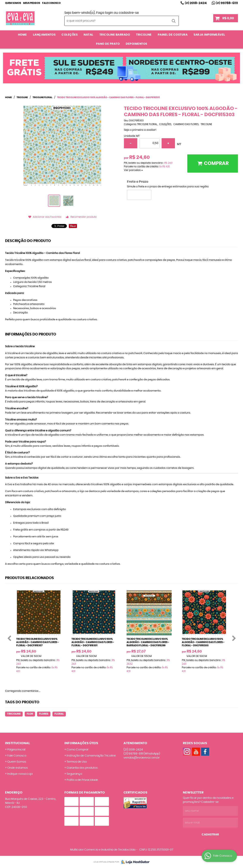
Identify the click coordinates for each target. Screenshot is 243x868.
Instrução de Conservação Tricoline (91, 756)
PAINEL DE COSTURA (173, 35)
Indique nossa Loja (20, 774)
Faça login (105, 13)
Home (22, 35)
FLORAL (59, 714)
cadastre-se (129, 13)
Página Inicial (16, 750)
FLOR (30, 714)
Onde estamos (18, 768)
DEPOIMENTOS (136, 44)
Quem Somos (13, 3)
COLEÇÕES (70, 35)
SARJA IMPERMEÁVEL (209, 35)
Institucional (18, 743)
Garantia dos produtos (82, 768)
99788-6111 (227, 3)
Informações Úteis (81, 743)
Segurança (74, 774)
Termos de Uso (77, 762)
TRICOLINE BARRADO (115, 35)
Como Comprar (78, 750)
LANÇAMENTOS (44, 35)
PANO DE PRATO (108, 44)
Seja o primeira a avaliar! (140, 130)
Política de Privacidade (82, 780)
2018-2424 (196, 3)
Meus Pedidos (32, 3)
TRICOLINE (144, 35)
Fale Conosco (51, 3)
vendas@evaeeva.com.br (142, 758)
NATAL (88, 35)
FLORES (44, 714)
